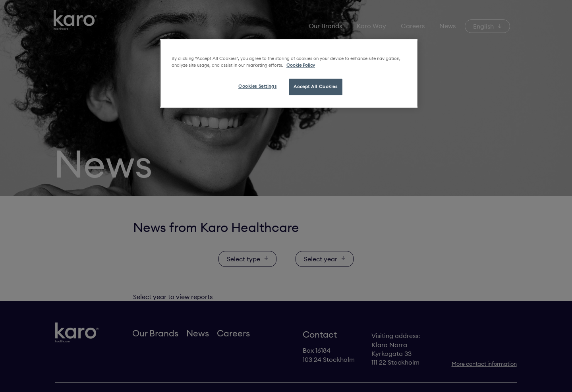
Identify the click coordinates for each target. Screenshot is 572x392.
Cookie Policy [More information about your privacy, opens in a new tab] (301, 65)
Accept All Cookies (315, 87)
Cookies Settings (257, 86)
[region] (289, 73)
